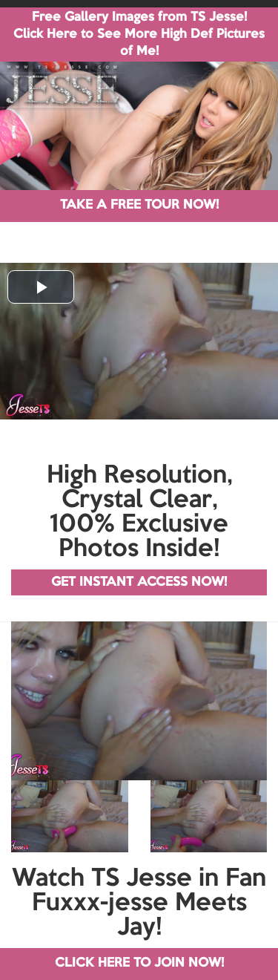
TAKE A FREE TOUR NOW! (139, 205)
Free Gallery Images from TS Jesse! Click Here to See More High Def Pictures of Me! (139, 35)
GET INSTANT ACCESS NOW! (139, 582)
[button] (41, 287)
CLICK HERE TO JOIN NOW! (139, 963)
